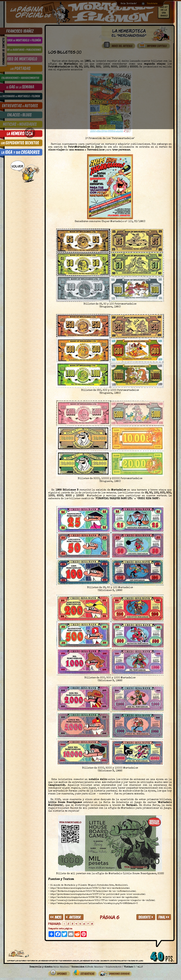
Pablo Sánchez (61, 966)
